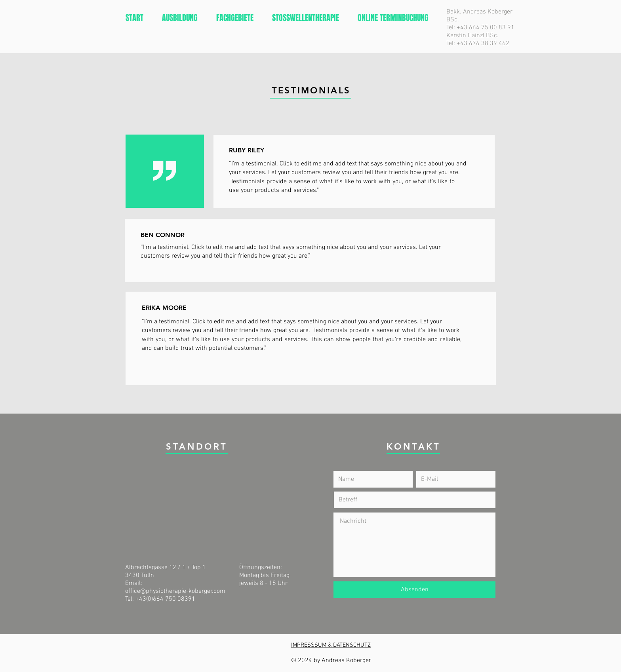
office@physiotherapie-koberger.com (175, 591)
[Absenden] (414, 590)
